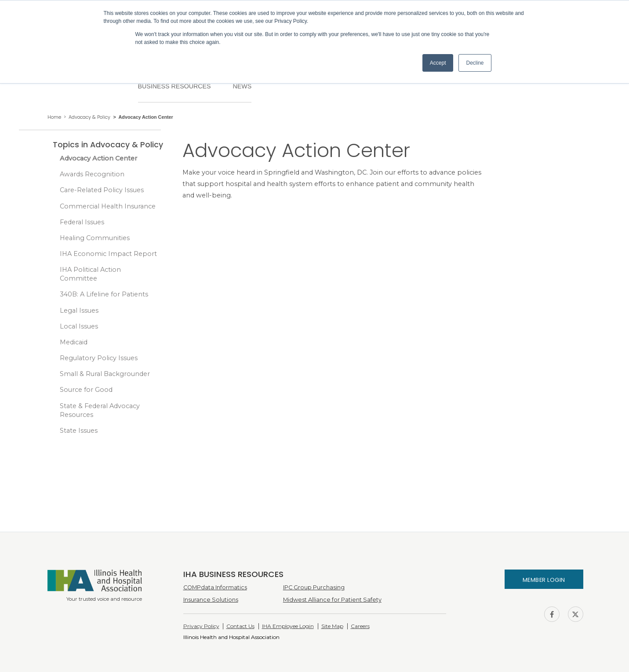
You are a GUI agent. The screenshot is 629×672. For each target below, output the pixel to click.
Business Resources (175, 86)
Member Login (544, 580)
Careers (360, 626)
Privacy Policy (201, 626)
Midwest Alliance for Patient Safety (332, 600)
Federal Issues (82, 222)
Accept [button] (438, 63)
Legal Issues (79, 310)
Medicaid (74, 342)
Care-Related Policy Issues (102, 190)
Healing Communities (95, 238)
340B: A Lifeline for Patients (104, 294)
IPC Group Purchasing (314, 587)
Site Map (332, 626)
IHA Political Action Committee (90, 274)
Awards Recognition (92, 174)
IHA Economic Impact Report (108, 254)
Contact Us (240, 626)
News (242, 86)
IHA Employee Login (288, 626)
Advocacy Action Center (98, 158)
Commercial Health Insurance (108, 206)
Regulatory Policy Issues (99, 358)
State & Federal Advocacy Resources (100, 410)
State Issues (79, 431)
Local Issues (79, 326)
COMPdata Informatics (215, 587)
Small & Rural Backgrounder (105, 374)
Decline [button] (475, 63)
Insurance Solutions (211, 600)
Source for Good (86, 390)
